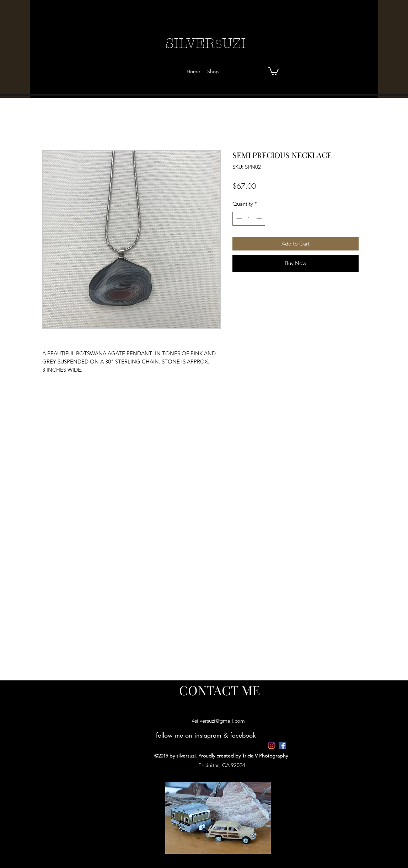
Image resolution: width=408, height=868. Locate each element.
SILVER (190, 43)
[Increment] (260, 219)
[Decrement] (238, 219)
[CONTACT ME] (220, 690)
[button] (273, 71)
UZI (234, 43)
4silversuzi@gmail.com (218, 721)
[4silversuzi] (272, 745)
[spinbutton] (249, 219)
